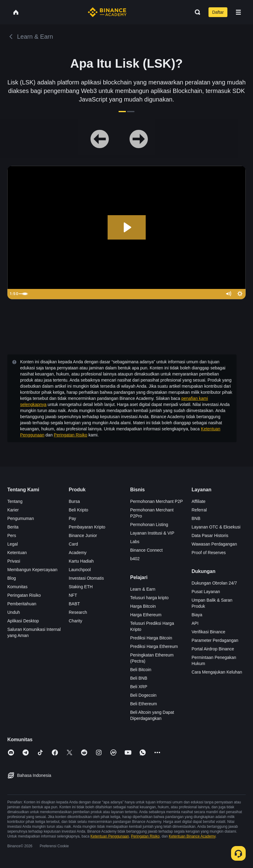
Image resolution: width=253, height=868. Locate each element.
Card (73, 544)
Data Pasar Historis (210, 535)
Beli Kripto (79, 510)
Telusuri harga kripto (149, 598)
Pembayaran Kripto (87, 527)
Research (78, 612)
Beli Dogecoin (143, 695)
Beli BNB (139, 678)
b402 (135, 559)
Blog (12, 578)
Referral (199, 510)
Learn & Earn (143, 589)
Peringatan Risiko (71, 435)
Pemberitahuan (22, 604)
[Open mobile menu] (238, 12)
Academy (78, 553)
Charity (76, 621)
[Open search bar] (196, 12)
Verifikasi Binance (209, 632)
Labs (135, 542)
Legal (12, 544)
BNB (196, 518)
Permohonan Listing (149, 525)
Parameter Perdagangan (215, 640)
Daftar (218, 12)
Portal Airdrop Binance (213, 649)
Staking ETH (81, 587)
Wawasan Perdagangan (214, 544)
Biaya (197, 615)
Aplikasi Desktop (23, 621)
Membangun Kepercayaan (32, 570)
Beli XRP (139, 687)
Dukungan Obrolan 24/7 (214, 583)
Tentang (15, 501)
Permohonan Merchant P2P (157, 501)
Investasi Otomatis (86, 578)
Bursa (75, 501)
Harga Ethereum (146, 615)
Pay (73, 518)
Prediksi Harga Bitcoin (151, 638)
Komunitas (17, 587)
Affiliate (199, 501)
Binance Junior (83, 535)
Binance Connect (146, 550)
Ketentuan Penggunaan (110, 836)
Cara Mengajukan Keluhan (217, 672)
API (195, 623)
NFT (73, 595)
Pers (12, 535)
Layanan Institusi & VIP (152, 533)
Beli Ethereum (144, 704)
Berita (13, 527)
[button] (238, 12)
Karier (13, 510)
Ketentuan (17, 553)
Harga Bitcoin (143, 606)
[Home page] (107, 12)
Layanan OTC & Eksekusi (216, 527)
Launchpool (80, 570)
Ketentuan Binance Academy (192, 836)
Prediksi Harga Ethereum (154, 646)
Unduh (14, 612)
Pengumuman (21, 518)
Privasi (14, 561)
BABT (75, 604)
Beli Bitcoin (141, 670)
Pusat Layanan (206, 592)
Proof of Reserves (209, 553)
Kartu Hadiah (81, 561)
